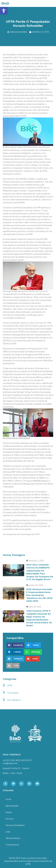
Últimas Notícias (13, 838)
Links (8, 832)
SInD (5, 3)
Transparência (12, 845)
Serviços (10, 819)
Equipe (9, 812)
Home (8, 799)
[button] (4, 11)
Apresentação (12, 806)
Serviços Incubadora (15, 825)
